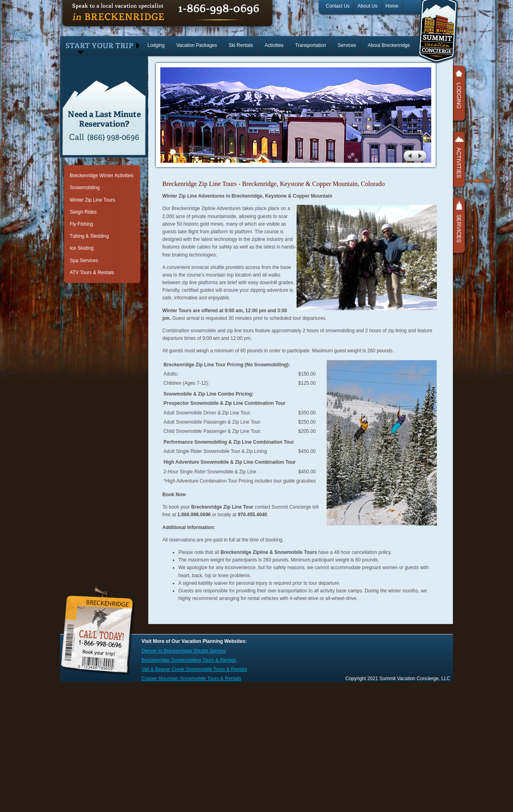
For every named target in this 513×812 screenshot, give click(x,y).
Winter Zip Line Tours (92, 200)
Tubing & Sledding (89, 236)
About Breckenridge (389, 45)
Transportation (311, 45)
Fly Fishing (81, 224)
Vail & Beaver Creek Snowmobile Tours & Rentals (194, 669)
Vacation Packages (197, 45)
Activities (274, 45)
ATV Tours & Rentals (92, 273)
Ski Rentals (241, 45)
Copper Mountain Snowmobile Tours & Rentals (191, 679)
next (421, 156)
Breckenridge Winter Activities (102, 176)
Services (347, 45)
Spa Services (84, 261)
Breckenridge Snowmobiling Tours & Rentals (189, 660)
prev (409, 156)
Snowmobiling (85, 188)
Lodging (156, 45)
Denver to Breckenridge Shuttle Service (184, 651)
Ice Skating (82, 248)
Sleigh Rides (83, 212)
